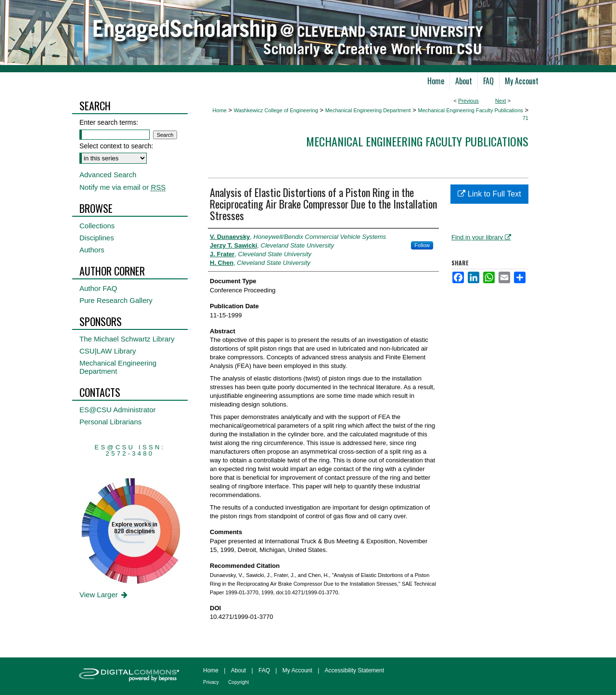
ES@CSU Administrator (118, 410)
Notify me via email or (122, 187)
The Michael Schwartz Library (127, 339)
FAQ (264, 670)
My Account (297, 670)
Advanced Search (108, 175)
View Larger (104, 595)
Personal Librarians (110, 422)
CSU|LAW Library (108, 351)
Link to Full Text (489, 194)
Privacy (211, 682)
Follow (422, 245)
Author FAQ (98, 288)
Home (220, 110)
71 (526, 118)
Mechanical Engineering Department (368, 110)
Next (501, 101)
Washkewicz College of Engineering (276, 110)
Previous (468, 101)
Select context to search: (116, 146)
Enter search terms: (109, 122)
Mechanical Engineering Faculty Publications (470, 110)
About (238, 670)
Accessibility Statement (354, 670)
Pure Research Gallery (116, 300)
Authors (92, 250)
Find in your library (481, 237)
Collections (97, 226)
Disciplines (97, 238)
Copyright (238, 682)
